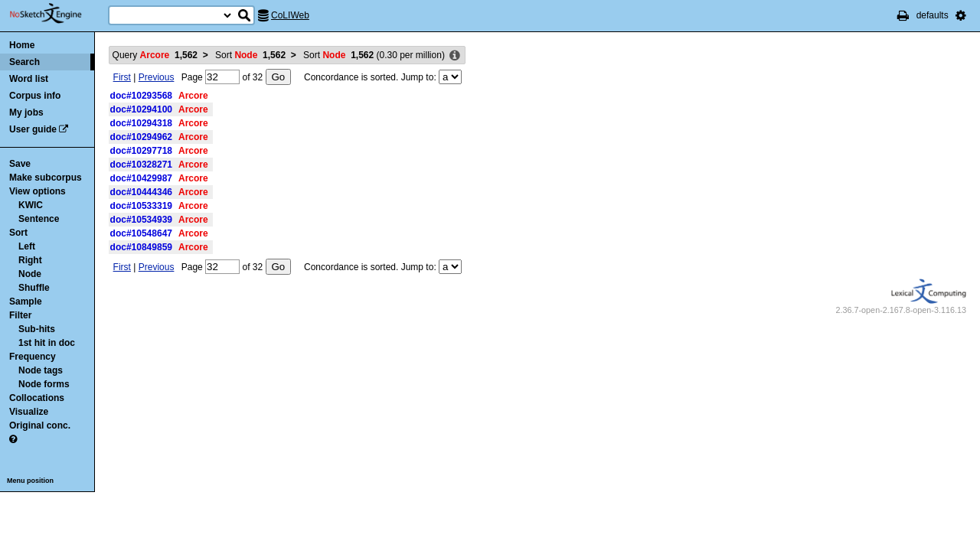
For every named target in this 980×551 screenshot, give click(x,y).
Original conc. (40, 425)
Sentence (39, 219)
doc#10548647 (141, 233)
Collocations (37, 398)
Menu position (30, 481)
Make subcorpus (46, 178)
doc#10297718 (141, 151)
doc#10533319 (141, 206)
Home (22, 45)
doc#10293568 (141, 96)
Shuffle (34, 288)
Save (20, 164)
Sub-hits (37, 329)
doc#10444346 (141, 192)
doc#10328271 (141, 165)
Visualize (29, 412)
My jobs (26, 112)
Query (155, 55)
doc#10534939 (141, 220)
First (122, 77)
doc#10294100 (141, 109)
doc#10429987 (141, 178)
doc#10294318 (141, 123)
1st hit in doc (47, 343)
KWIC (31, 205)
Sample (26, 302)
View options (38, 191)
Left (27, 246)
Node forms (44, 384)
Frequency (33, 357)
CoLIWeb (290, 15)
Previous (157, 77)
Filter (20, 315)
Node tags (41, 370)
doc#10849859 (141, 247)
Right (30, 260)
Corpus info (35, 96)
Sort (18, 233)
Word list (29, 79)
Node (30, 274)
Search (24, 62)
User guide (33, 129)
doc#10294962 (141, 137)
